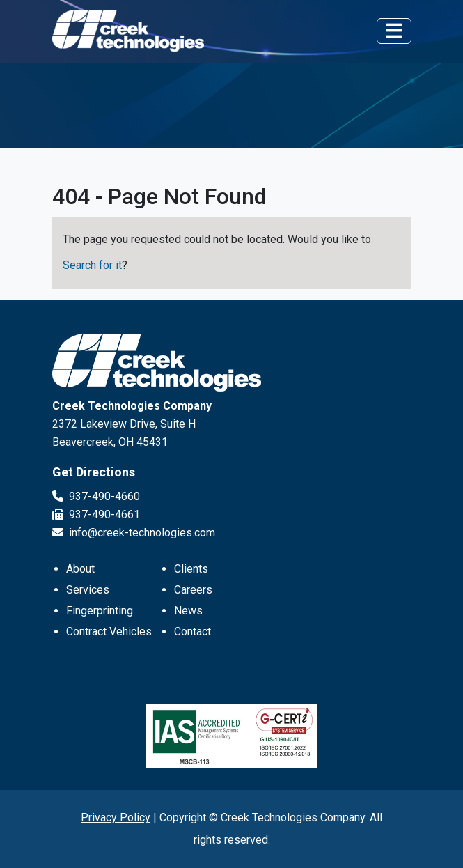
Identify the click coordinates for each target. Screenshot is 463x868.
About (80, 569)
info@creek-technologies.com (134, 533)
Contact (193, 631)
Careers (193, 590)
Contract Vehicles (109, 631)
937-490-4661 (96, 514)
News (188, 611)
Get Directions (94, 472)
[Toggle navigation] (394, 31)
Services (88, 590)
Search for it (92, 265)
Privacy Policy (116, 817)
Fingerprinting (100, 611)
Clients (191, 569)
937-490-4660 (96, 496)
